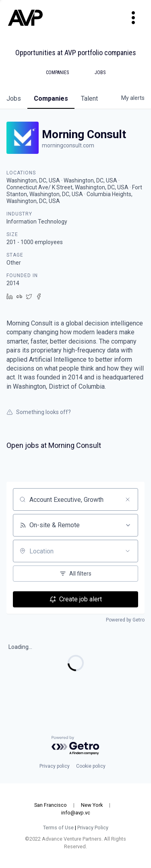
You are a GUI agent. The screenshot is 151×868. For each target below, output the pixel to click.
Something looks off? (39, 412)
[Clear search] (128, 499)
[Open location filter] (128, 551)
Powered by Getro (125, 620)
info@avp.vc (76, 813)
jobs (14, 98)
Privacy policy (55, 766)
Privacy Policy (93, 828)
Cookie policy (91, 766)
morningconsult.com (68, 145)
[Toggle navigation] (133, 18)
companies (51, 98)
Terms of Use (58, 828)
